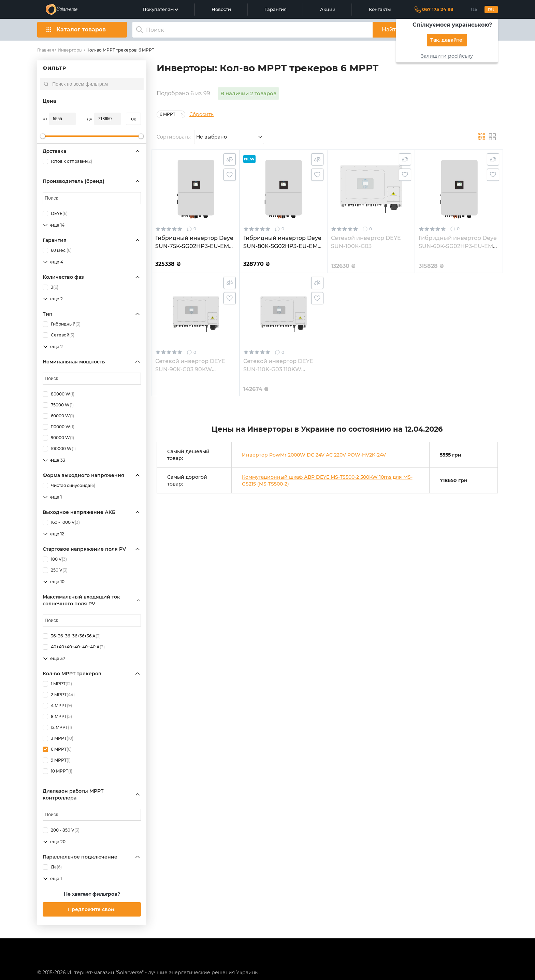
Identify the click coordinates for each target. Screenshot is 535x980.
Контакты (380, 9)
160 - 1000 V (61, 522)
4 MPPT (57, 706)
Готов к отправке (67, 161)
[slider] (43, 136)
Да (52, 867)
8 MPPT (57, 717)
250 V (55, 570)
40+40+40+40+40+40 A (74, 647)
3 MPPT (58, 738)
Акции (328, 9)
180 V (55, 559)
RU (491, 10)
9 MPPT (57, 760)
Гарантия (276, 9)
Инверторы (70, 50)
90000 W (58, 438)
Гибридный (62, 324)
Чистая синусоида (69, 486)
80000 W (59, 394)
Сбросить (201, 114)
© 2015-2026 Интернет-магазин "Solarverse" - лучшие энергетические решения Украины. (148, 972)
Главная (46, 50)
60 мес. (57, 250)
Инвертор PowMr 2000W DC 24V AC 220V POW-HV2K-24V (314, 455)
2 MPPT (59, 695)
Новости (221, 9)
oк (133, 119)
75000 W (58, 405)
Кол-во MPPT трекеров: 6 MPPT (120, 50)
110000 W (59, 427)
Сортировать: (174, 137)
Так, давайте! (447, 40)
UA (474, 10)
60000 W (58, 416)
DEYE (55, 214)
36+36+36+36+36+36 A (72, 636)
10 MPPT (57, 771)
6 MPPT (57, 749)
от (45, 119)
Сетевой (59, 335)
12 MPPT (57, 727)
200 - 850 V (61, 830)
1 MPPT (57, 684)
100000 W (59, 449)
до (90, 119)
